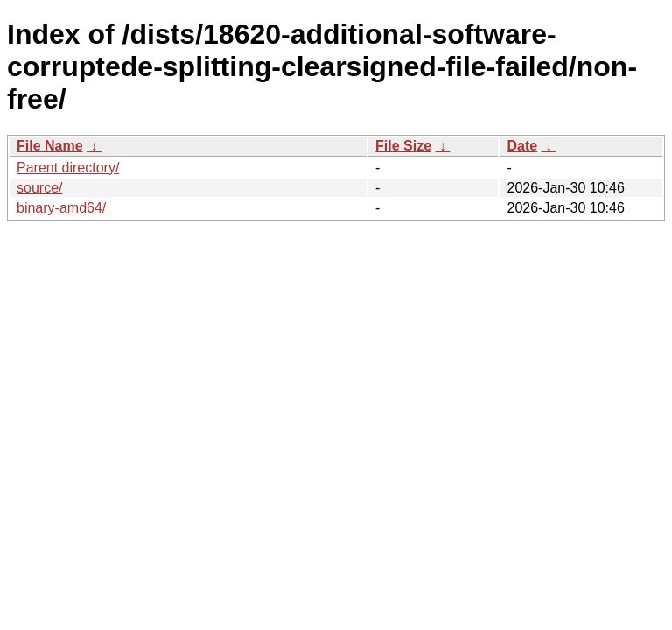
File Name (50, 146)
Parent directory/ (68, 168)
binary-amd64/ (61, 208)
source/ (39, 188)
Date (522, 146)
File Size (403, 146)
